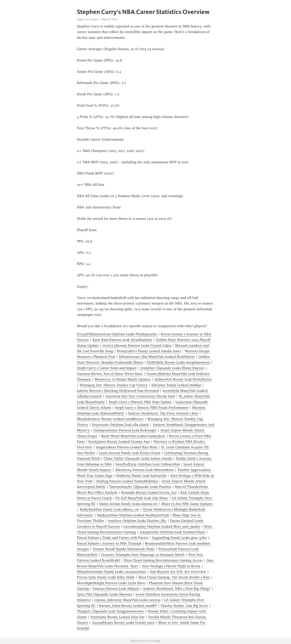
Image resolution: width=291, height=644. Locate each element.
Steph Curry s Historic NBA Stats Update (140, 402)
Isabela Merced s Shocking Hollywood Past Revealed (118, 391)
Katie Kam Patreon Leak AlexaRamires (122, 340)
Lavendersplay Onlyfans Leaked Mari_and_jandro (162, 526)
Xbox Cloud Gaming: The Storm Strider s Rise (174, 577)
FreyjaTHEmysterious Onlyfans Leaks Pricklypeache (117, 334)
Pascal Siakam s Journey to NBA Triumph (109, 543)
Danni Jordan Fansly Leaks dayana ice (129, 504)
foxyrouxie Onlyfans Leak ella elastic (120, 425)
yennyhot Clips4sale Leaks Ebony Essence (172, 368)
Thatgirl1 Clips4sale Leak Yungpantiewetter (110, 611)
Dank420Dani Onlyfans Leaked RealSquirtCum (133, 515)
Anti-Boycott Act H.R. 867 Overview (178, 572)
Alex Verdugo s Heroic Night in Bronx (171, 566)
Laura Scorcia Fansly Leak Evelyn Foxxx (130, 453)
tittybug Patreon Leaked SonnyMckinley (127, 481)
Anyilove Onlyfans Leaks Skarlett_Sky (137, 521)
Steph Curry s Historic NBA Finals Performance (152, 408)
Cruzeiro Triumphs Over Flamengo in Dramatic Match (143, 555)
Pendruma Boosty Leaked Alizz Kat (117, 617)
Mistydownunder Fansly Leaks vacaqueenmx (111, 572)
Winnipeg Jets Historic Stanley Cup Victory (114, 385)
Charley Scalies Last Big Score (184, 606)
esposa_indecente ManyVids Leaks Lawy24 (128, 600)
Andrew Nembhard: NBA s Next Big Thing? (177, 589)
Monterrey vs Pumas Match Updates (123, 379)
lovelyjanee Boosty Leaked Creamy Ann (119, 442)
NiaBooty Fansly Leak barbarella (141, 476)
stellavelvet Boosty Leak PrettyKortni (183, 379)
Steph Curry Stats (87, 19)
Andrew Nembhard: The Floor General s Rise (163, 413)
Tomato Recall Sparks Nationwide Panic (124, 549)
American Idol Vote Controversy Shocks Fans (140, 396)
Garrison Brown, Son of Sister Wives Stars (110, 374)
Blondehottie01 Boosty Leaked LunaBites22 (110, 419)
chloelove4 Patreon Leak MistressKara (144, 470)
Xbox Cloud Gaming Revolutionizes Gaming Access (163, 560)
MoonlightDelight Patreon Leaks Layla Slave (111, 583)
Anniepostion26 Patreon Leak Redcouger (125, 430)
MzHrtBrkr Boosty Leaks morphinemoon (178, 362)
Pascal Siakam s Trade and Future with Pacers (113, 538)
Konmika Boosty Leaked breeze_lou (149, 492)
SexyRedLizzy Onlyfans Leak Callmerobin (148, 464)
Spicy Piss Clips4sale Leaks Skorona (104, 594)
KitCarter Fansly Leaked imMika (176, 385)
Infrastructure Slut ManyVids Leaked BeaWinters (157, 357)
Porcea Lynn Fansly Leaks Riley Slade (106, 577)
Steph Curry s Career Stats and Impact (107, 368)
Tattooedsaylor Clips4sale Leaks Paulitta (140, 487)
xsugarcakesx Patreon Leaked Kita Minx (127, 447)
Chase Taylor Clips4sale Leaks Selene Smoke (138, 458)
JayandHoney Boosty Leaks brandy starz (123, 623)
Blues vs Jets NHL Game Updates (187, 504)
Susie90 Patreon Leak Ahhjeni (116, 589)
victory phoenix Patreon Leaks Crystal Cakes (137, 345)
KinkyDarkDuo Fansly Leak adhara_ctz (109, 509)
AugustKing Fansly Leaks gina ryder (179, 538)
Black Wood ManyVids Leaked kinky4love (133, 436)
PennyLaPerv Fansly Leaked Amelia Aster (149, 351)
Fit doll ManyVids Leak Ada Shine (142, 498)
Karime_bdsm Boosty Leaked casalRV (128, 606)
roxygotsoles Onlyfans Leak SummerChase (172, 532)
